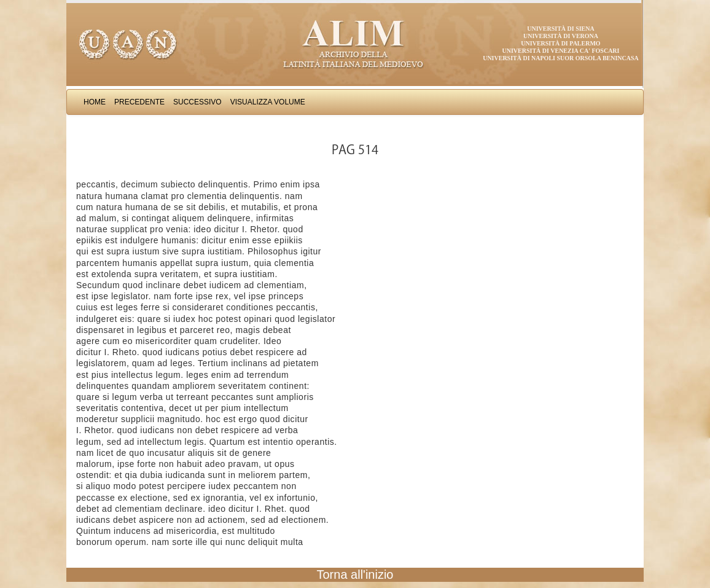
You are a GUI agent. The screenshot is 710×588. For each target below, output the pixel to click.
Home (95, 102)
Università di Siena (560, 29)
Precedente (139, 102)
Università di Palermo (560, 43)
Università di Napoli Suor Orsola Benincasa (561, 58)
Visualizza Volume (268, 102)
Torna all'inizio (355, 574)
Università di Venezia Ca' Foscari (561, 51)
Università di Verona (561, 36)
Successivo (197, 102)
